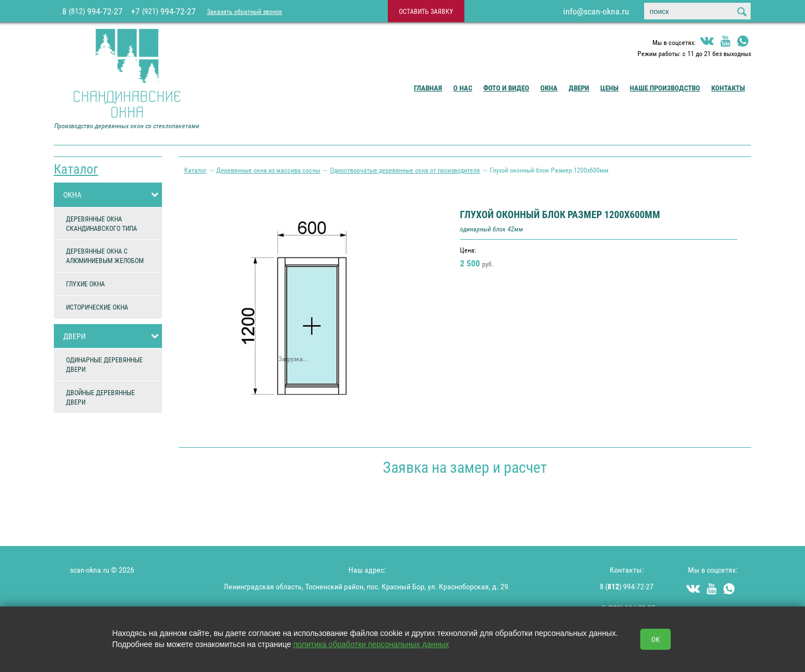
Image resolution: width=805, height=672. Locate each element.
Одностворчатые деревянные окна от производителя (405, 170)
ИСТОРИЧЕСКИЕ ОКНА (97, 307)
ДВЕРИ (113, 336)
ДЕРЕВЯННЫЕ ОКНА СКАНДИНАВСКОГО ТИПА (102, 223)
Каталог (76, 169)
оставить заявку (426, 11)
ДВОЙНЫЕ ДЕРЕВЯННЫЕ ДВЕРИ (100, 397)
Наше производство (665, 88)
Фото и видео (506, 88)
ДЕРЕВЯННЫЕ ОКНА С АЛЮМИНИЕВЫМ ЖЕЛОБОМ (105, 256)
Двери (579, 88)
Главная (428, 88)
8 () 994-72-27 (627, 586)
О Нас (463, 88)
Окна (549, 88)
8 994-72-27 (92, 11)
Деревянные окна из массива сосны (268, 170)
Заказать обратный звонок (245, 11)
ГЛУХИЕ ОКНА (85, 284)
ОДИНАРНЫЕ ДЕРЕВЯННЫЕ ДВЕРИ (104, 364)
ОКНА (113, 195)
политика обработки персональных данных (371, 644)
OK (655, 639)
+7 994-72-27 (163, 11)
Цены (609, 88)
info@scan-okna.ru (596, 11)
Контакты (728, 88)
